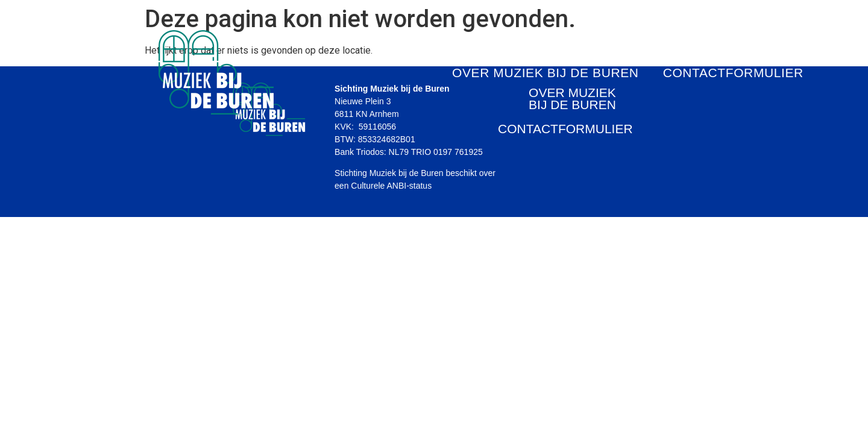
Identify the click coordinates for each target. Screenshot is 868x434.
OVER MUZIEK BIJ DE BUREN (546, 73)
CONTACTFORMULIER (733, 73)
